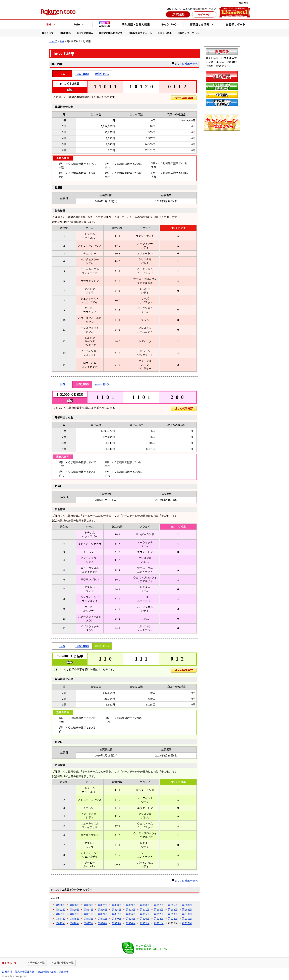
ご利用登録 (178, 14)
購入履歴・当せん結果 (136, 24)
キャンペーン (169, 24)
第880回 (74, 909)
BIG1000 (82, 74)
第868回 (159, 909)
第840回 (117, 918)
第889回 (131, 905)
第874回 (117, 909)
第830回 (187, 918)
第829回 (60, 923)
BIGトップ (48, 33)
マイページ (204, 14)
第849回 (187, 914)
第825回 (117, 923)
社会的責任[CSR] (46, 972)
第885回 (173, 905)
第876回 (103, 909)
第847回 (60, 918)
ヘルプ (213, 9)
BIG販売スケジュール (140, 33)
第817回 (187, 923)
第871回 (145, 909)
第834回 (159, 918)
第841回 (103, 918)
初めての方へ (174, 9)
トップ (53, 41)
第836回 (145, 918)
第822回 (145, 923)
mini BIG (102, 74)
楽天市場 (243, 3)
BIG (62, 41)
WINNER (104, 24)
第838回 (131, 918)
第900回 (60, 905)
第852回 (159, 914)
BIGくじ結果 (165, 33)
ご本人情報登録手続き (195, 9)
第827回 (89, 923)
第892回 (103, 905)
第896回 (74, 905)
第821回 (159, 923)
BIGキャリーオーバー (189, 33)
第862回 (74, 914)
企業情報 (7, 972)
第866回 (173, 909)
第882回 (60, 909)
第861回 (89, 914)
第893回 (89, 905)
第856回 (131, 914)
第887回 (159, 905)
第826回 (103, 923)
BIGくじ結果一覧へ (186, 64)
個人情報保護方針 (25, 972)
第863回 (60, 914)
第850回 (173, 914)
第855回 (145, 914)
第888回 (145, 905)
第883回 (187, 905)
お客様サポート (236, 24)
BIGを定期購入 (85, 33)
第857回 (117, 914)
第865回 (187, 909)
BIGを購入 (65, 33)
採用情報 (64, 972)
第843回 (89, 918)
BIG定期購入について (111, 33)
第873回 (131, 909)
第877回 (89, 909)
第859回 (103, 914)
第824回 (131, 923)
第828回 (74, 923)
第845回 (74, 918)
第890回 (117, 905)
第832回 (173, 918)
